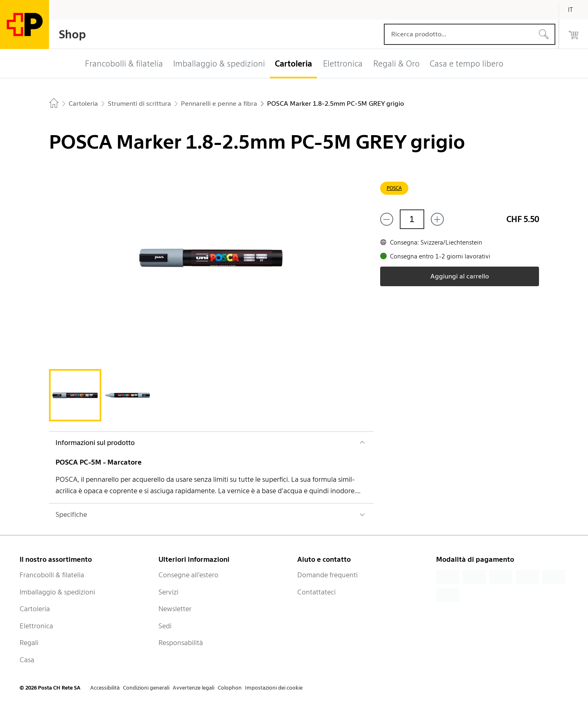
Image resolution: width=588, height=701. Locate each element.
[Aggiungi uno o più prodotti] (437, 219)
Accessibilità (105, 688)
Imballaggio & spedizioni (57, 592)
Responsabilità (181, 643)
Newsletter (175, 609)
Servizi (168, 592)
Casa (27, 660)
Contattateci (316, 592)
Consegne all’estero (188, 575)
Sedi (165, 626)
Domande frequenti (327, 575)
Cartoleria (35, 609)
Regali (29, 643)
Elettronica (36, 626)
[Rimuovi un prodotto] (387, 219)
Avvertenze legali (194, 688)
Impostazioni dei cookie (274, 688)
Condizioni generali (146, 688)
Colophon (230, 688)
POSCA (394, 188)
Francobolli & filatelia (52, 575)
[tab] (75, 395)
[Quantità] (412, 219)
